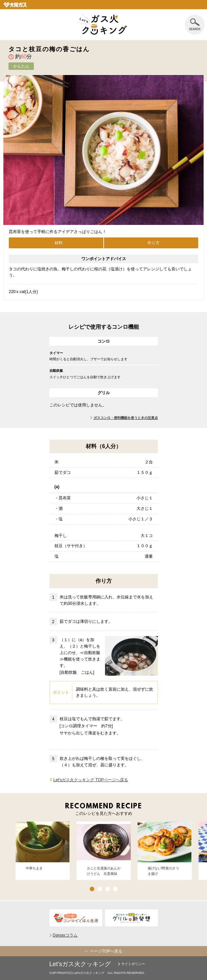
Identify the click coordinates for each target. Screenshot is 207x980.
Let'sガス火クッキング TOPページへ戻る (91, 780)
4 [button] (115, 889)
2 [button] (100, 889)
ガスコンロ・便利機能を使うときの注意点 (126, 418)
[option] (43, 851)
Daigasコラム (65, 935)
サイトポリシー (133, 964)
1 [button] (92, 889)
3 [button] (108, 889)
